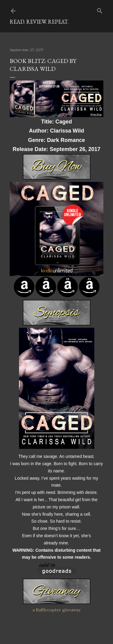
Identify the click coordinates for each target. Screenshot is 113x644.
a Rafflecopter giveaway (56, 610)
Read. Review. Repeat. (39, 22)
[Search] (100, 10)
